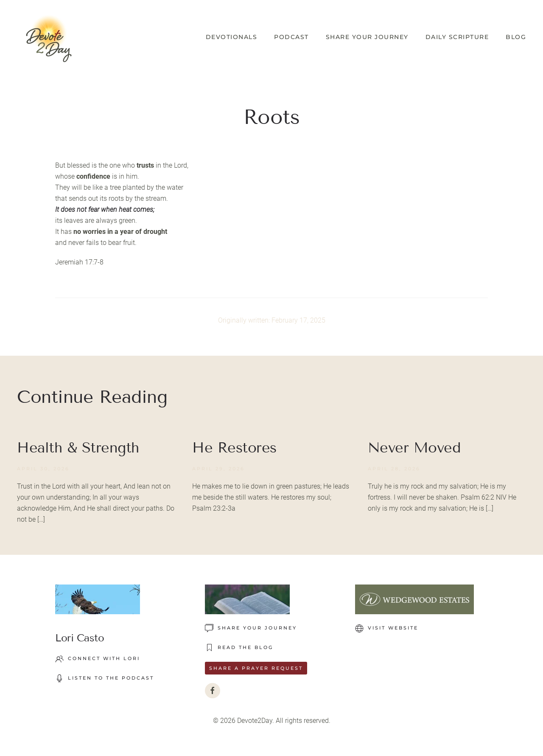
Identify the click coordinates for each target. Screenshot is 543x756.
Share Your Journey (367, 37)
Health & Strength (78, 448)
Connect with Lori (98, 659)
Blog (516, 37)
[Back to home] (49, 37)
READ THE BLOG (239, 648)
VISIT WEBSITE (387, 628)
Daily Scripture (457, 37)
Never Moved (414, 448)
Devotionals (232, 37)
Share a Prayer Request (256, 668)
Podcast (291, 37)
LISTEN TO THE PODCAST (105, 678)
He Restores (234, 448)
